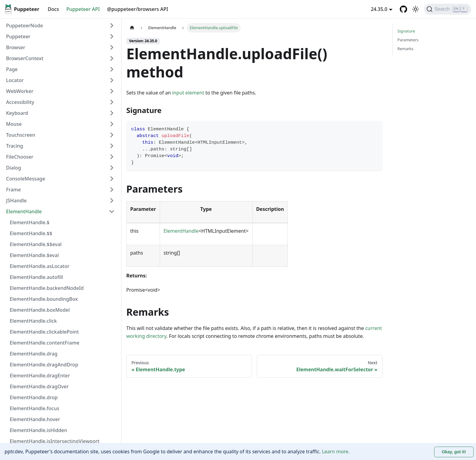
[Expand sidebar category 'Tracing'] (112, 146)
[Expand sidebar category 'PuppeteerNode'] (112, 26)
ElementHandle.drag (34, 354)
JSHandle (16, 201)
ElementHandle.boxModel (40, 310)
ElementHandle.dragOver (39, 386)
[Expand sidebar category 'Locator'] (112, 80)
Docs (53, 9)
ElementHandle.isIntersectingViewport (54, 441)
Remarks (405, 49)
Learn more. (336, 451)
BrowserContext (25, 58)
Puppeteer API (83, 9)
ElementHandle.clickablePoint (44, 332)
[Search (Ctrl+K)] (448, 9)
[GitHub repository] (403, 9)
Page (12, 69)
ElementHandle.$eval (34, 255)
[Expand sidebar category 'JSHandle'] (112, 201)
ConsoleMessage (26, 179)
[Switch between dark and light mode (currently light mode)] (416, 9)
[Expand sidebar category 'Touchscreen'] (112, 135)
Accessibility (20, 102)
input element (188, 93)
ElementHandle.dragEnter (40, 376)
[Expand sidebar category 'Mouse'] (112, 124)
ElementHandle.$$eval (36, 244)
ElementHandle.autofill (36, 277)
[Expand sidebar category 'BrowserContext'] (112, 58)
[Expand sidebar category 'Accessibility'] (112, 102)
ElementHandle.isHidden (38, 430)
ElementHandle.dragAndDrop (44, 365)
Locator (15, 80)
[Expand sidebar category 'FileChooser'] (112, 157)
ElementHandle (24, 211)
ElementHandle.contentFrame (44, 343)
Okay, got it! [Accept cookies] (454, 452)
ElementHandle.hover (35, 419)
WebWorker (20, 91)
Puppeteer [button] (18, 36)
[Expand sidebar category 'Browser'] (112, 47)
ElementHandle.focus (34, 408)
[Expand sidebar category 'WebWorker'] (112, 91)
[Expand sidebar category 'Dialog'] (112, 168)
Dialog (14, 168)
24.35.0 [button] (379, 9)
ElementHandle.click (33, 321)
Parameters (408, 40)
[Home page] (132, 28)
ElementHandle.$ (30, 222)
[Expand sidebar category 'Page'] (112, 69)
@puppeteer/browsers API (138, 9)
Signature (406, 31)
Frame (13, 190)
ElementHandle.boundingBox (44, 299)
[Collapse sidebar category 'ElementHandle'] (112, 211)
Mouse (14, 124)
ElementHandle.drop (34, 397)
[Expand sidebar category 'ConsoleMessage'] (112, 179)
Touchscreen (21, 135)
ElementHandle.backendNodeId (47, 288)
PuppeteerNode (24, 26)
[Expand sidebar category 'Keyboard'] (112, 113)
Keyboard (17, 113)
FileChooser (20, 157)
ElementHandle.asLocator (40, 266)
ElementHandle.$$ (31, 233)
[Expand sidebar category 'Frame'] (112, 190)
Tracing (15, 146)
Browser (16, 47)
